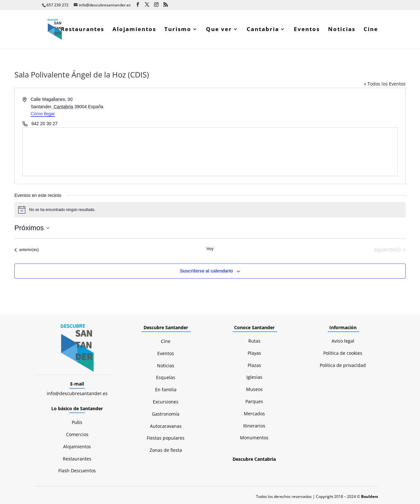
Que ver (219, 30)
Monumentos (254, 438)
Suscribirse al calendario (207, 271)
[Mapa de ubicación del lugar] (210, 152)
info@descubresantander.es (77, 394)
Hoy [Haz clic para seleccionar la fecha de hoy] (210, 249)
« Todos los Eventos (385, 84)
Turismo (178, 30)
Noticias (342, 30)
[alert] (210, 210)
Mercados (254, 414)
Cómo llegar (43, 114)
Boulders (370, 497)
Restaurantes (82, 30)
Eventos (307, 30)
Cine (371, 30)
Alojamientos (134, 30)
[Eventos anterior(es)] (27, 250)
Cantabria (263, 30)
